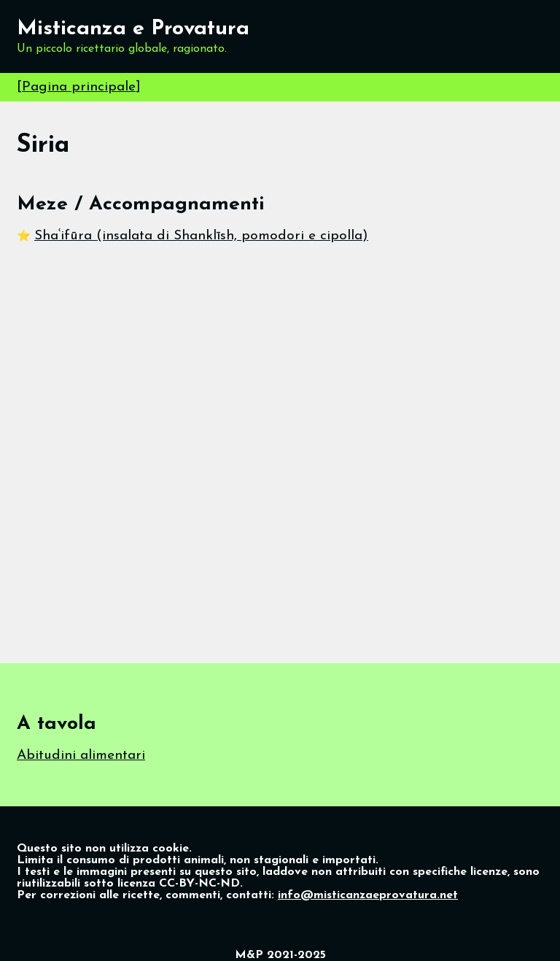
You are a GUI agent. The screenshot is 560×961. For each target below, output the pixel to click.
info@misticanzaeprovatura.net (368, 895)
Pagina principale (79, 87)
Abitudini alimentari (81, 756)
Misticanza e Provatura (133, 29)
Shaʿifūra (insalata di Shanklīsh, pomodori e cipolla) (201, 236)
